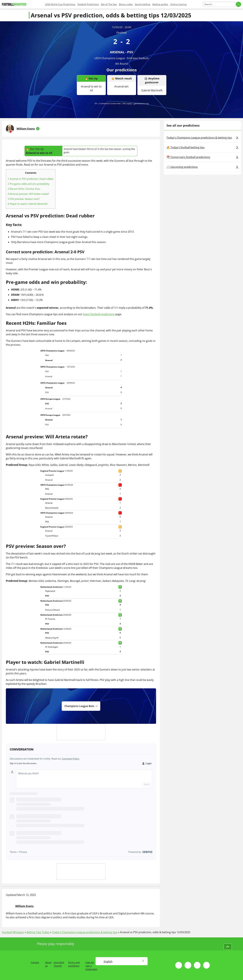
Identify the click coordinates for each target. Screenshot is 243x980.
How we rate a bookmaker (91, 966)
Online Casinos (178, 4)
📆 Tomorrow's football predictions (202, 157)
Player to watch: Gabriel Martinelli (28, 204)
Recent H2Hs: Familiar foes (24, 189)
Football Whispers (13, 932)
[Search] (219, 4)
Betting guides (160, 4)
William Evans (26, 129)
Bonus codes (126, 4)
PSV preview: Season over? (24, 199)
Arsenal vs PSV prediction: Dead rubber (31, 179)
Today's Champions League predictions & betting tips (202, 138)
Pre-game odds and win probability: (29, 184)
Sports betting (142, 4)
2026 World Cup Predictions (60, 4)
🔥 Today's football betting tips (202, 147)
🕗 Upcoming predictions (202, 167)
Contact (35, 962)
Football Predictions (88, 4)
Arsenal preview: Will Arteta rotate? (28, 194)
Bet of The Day (109, 4)
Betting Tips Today (38, 932)
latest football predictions (99, 314)
